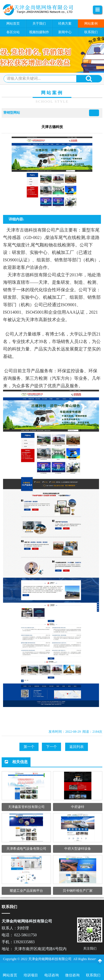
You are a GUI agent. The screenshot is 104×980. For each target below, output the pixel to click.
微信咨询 (72, 975)
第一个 (29, 747)
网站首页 (10, 975)
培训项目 (31, 975)
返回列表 (77, 747)
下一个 (51, 747)
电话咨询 (52, 975)
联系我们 (93, 975)
